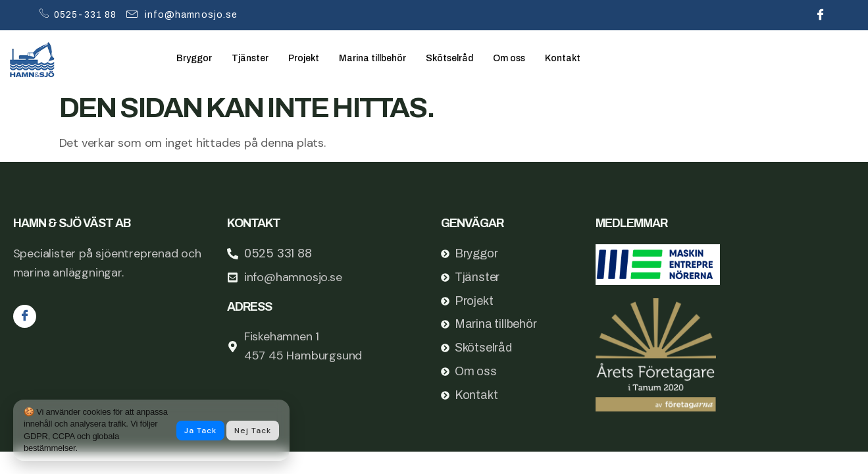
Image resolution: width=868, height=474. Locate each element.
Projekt (310, 59)
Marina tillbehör (383, 59)
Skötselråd (464, 59)
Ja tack (200, 431)
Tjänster (254, 59)
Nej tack (253, 431)
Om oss (526, 59)
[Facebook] (821, 15)
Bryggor (195, 59)
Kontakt (581, 59)
